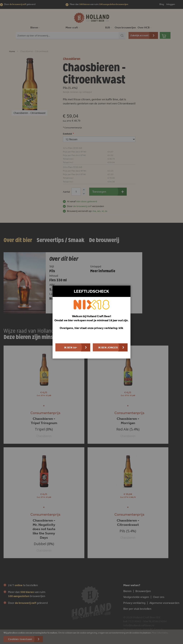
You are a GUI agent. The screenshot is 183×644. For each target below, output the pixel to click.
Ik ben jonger (108, 347)
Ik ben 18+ (71, 347)
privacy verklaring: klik (109, 328)
